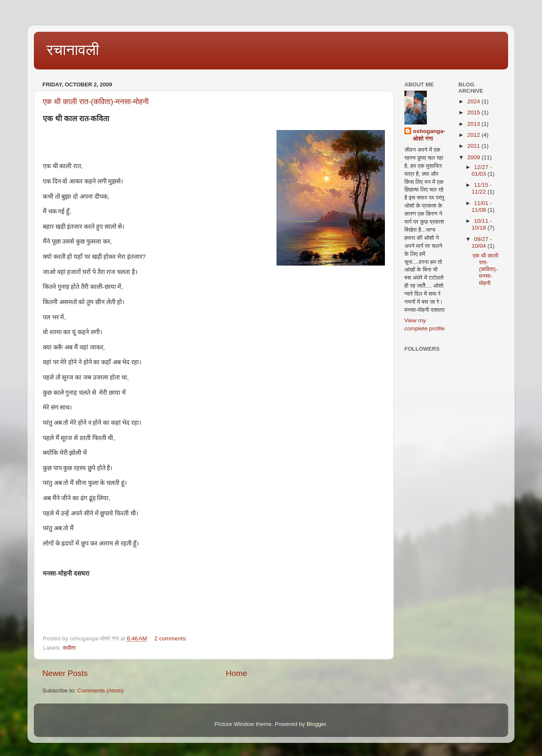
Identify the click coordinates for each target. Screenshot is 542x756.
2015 (474, 112)
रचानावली (73, 50)
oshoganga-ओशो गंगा (429, 135)
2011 (474, 146)
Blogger (316, 724)
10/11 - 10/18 (482, 224)
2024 (474, 101)
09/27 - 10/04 (482, 242)
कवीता (69, 648)
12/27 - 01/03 (482, 170)
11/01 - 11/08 (482, 206)
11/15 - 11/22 (482, 188)
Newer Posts (65, 673)
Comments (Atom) (101, 691)
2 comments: (171, 638)
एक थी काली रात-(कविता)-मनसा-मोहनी (96, 102)
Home (236, 673)
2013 (474, 124)
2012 (474, 135)
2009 (474, 157)
